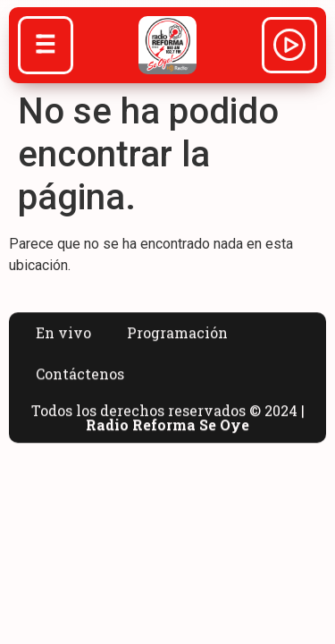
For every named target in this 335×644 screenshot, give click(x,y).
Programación (177, 343)
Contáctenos (80, 384)
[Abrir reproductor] (289, 47)
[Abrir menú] (46, 46)
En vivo (63, 343)
